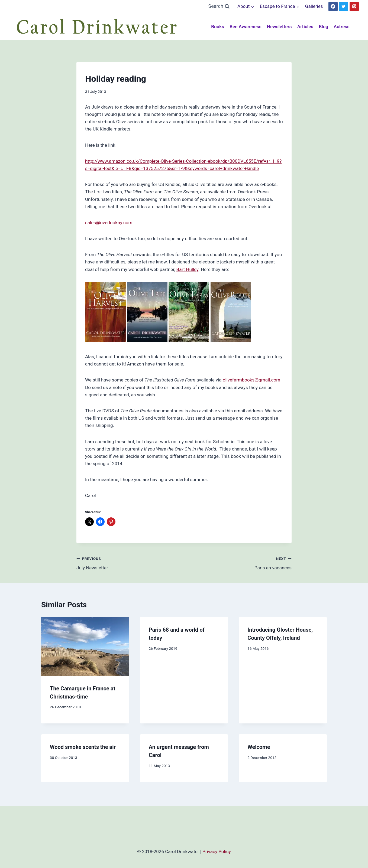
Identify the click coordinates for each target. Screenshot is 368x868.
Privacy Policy (217, 851)
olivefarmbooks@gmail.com (251, 380)
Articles (305, 27)
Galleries (314, 6)
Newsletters (279, 27)
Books (218, 27)
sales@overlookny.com (109, 223)
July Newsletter (128, 563)
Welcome (259, 747)
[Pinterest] (354, 6)
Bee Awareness (245, 27)
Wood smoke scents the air (83, 747)
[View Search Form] (219, 6)
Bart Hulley (188, 269)
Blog (323, 27)
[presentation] (85, 646)
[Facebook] (333, 6)
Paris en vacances (240, 563)
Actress (342, 27)
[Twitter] (344, 6)
